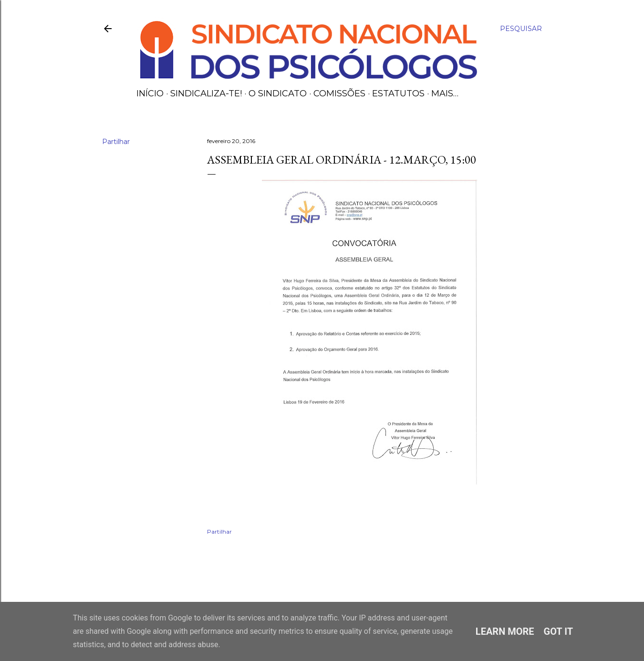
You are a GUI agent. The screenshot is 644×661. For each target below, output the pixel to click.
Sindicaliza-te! (206, 93)
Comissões (339, 93)
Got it (559, 631)
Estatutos (398, 93)
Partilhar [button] (116, 142)
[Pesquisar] (521, 29)
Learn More (505, 631)
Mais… (445, 93)
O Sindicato (278, 93)
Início (150, 93)
